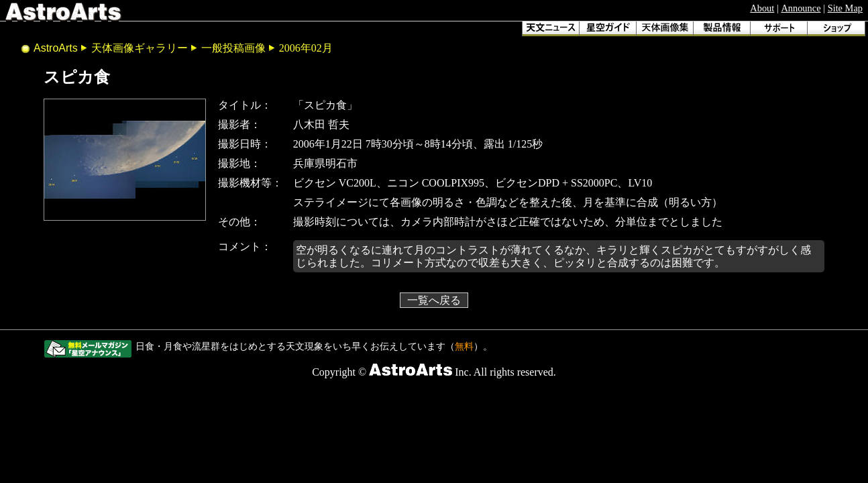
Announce (801, 8)
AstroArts (56, 48)
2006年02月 (306, 48)
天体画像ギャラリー (140, 48)
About (762, 8)
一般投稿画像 (233, 48)
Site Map (845, 8)
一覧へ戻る (434, 300)
